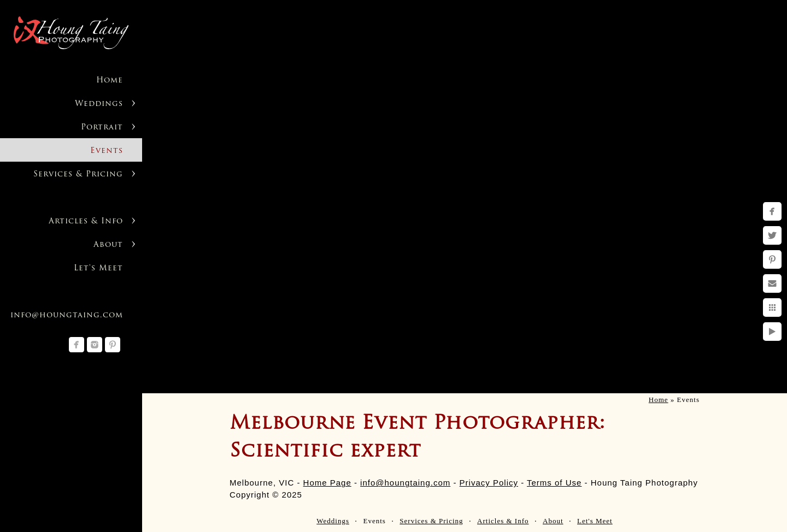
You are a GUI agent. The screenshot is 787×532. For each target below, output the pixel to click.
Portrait (102, 128)
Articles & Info (86, 221)
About (108, 245)
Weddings (99, 104)
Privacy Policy (489, 483)
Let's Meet (98, 268)
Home (110, 81)
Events (107, 151)
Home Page (327, 483)
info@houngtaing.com (67, 315)
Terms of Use (554, 483)
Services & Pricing (78, 175)
